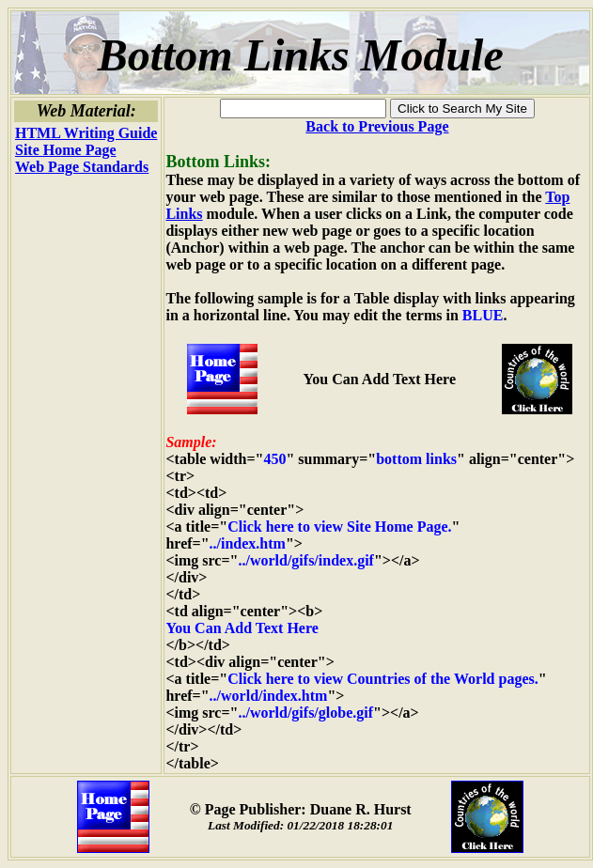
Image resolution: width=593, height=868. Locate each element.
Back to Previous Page (377, 126)
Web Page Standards (82, 167)
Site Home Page (66, 150)
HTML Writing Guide (86, 133)
